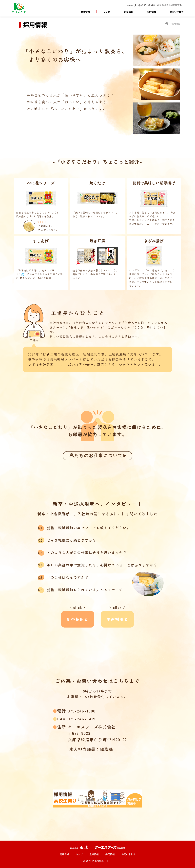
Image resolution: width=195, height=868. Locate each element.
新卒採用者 (78, 619)
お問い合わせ (176, 12)
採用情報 (151, 12)
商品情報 (85, 12)
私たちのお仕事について (94, 456)
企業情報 (94, 854)
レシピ (107, 12)
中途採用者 (117, 619)
